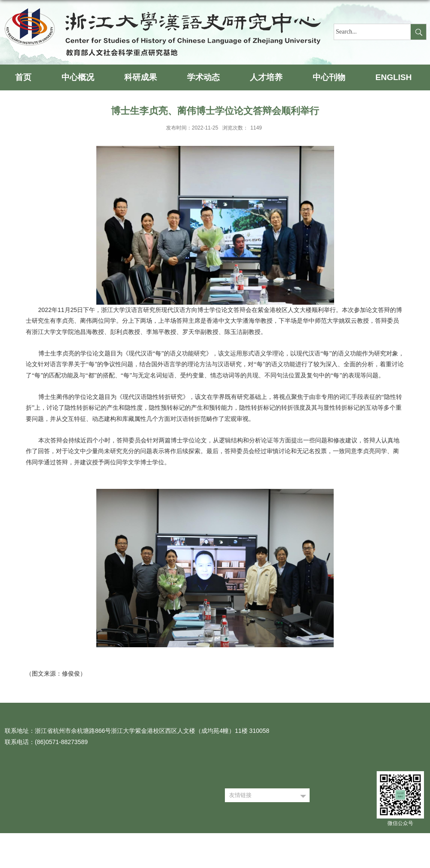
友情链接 (240, 795)
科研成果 (141, 77)
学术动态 (203, 77)
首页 (23, 77)
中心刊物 (329, 77)
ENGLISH (393, 77)
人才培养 (266, 77)
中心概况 (78, 77)
